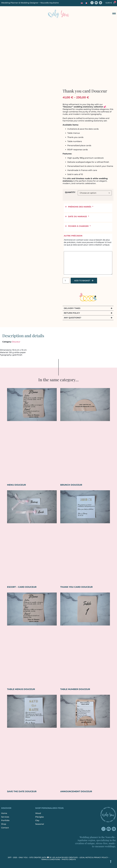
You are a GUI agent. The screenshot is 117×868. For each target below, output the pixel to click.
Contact (5, 828)
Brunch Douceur (71, 485)
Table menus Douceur (21, 689)
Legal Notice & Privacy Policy (94, 857)
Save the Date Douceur (22, 791)
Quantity (70, 192)
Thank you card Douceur (76, 587)
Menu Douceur (16, 485)
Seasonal (40, 824)
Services (5, 817)
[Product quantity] (66, 281)
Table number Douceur (75, 689)
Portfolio (5, 820)
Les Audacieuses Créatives (65, 857)
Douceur (16, 342)
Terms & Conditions (51, 859)
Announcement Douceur (76, 791)
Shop (4, 824)
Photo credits (69, 859)
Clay (37, 820)
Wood (38, 813)
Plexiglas (40, 817)
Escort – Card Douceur (22, 587)
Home (4, 813)
